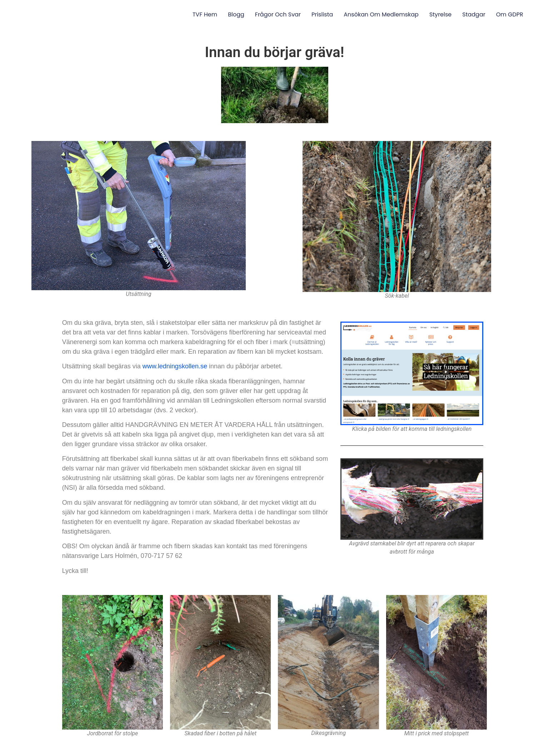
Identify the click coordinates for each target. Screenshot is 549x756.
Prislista (322, 14)
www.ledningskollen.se (175, 366)
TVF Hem (205, 14)
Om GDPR (510, 14)
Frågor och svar (278, 14)
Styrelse (440, 14)
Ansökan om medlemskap (381, 14)
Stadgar (474, 14)
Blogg (236, 14)
